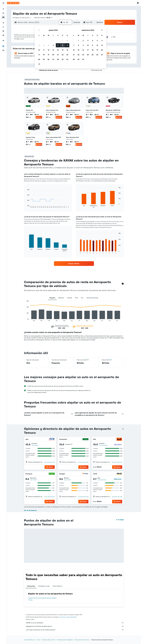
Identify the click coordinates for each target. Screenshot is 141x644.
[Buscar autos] (3, 17)
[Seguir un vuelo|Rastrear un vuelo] (3, 27)
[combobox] (22, 18)
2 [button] (67, 41)
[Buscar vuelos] (3, 9)
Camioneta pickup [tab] (92, 298)
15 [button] (63, 50)
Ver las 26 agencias (30, 510)
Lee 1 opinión (35, 445)
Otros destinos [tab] (57, 586)
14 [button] (58, 50)
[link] (74, 264)
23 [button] (67, 55)
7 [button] (58, 45)
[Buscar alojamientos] (3, 13)
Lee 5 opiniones (102, 480)
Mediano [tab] (61, 298)
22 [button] (63, 55)
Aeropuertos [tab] (31, 586)
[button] (3, 3)
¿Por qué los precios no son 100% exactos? (75, 630)
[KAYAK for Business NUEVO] (3, 35)
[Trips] (3, 41)
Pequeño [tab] (52, 298)
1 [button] (63, 41)
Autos (38, 640)
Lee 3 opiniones (103, 445)
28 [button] (58, 59)
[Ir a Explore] (3, 23)
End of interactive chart (26, 320)
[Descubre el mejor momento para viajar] (3, 31)
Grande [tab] (70, 298)
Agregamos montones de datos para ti (75, 626)
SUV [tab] (76, 298)
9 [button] (67, 45)
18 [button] (44, 55)
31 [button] (39, 64)
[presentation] (123, 429)
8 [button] (63, 45)
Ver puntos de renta (49, 462)
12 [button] (49, 50)
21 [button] (58, 55)
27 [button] (53, 59)
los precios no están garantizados (68, 617)
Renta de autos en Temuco (82, 640)
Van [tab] (82, 298)
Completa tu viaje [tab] (44, 586)
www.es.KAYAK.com (29, 640)
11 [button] (44, 50)
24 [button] (39, 59)
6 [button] (53, 45)
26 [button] (48, 59)
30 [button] (67, 59)
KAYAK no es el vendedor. (75, 623)
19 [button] (49, 55)
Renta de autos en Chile (49, 640)
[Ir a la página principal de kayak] (13, 3)
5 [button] (49, 45)
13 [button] (53, 50)
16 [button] (67, 50)
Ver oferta (39, 117)
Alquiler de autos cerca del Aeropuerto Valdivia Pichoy (42, 599)
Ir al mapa (120, 520)
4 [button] (44, 45)
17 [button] (39, 55)
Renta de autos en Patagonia (65, 640)
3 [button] (39, 45)
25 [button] (44, 59)
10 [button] (39, 50)
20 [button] (53, 55)
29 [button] (63, 59)
